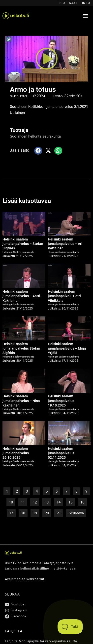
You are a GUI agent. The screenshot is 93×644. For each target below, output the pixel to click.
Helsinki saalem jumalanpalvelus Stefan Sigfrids (21, 348)
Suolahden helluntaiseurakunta (35, 136)
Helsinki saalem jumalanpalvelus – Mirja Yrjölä (67, 348)
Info (86, 3)
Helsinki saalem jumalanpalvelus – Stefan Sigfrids (23, 244)
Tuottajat (68, 3)
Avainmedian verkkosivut (25, 579)
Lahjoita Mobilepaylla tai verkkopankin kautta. (42, 641)
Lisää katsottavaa (27, 201)
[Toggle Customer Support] (70, 627)
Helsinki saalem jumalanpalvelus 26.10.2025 (16, 453)
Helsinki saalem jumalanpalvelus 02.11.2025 (61, 453)
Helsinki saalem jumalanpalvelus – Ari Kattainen (65, 244)
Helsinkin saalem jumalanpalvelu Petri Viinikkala (64, 296)
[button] (85, 16)
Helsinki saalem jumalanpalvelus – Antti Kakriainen (21, 296)
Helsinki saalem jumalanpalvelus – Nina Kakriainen (21, 401)
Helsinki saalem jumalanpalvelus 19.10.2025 (61, 401)
